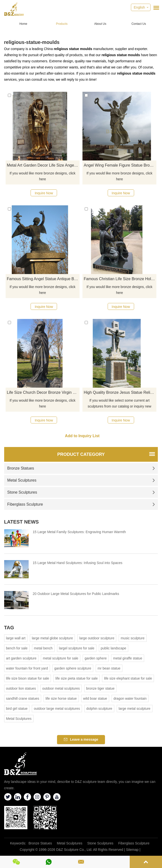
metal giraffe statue (128, 658)
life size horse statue (61, 698)
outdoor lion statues (21, 688)
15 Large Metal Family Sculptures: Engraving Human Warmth (79, 532)
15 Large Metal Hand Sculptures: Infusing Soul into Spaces (78, 563)
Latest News (22, 522)
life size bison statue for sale (28, 678)
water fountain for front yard (27, 668)
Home (23, 24)
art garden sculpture (21, 658)
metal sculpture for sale (61, 658)
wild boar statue (95, 698)
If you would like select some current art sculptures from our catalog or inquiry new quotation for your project (119, 404)
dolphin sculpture (99, 709)
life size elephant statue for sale (128, 678)
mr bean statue (109, 668)
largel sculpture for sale (77, 648)
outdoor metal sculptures (61, 688)
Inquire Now (44, 193)
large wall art (16, 638)
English (139, 7)
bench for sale (17, 648)
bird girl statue (17, 709)
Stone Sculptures (81, 492)
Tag (9, 628)
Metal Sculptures (81, 480)
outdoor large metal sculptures (57, 709)
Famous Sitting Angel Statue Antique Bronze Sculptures (43, 279)
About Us (100, 24)
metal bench (43, 648)
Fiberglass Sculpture (81, 504)
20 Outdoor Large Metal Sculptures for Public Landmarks (76, 594)
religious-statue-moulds (32, 42)
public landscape (114, 648)
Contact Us (139, 24)
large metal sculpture (135, 709)
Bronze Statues (81, 468)
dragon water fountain (130, 698)
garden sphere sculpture (73, 668)
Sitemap (132, 850)
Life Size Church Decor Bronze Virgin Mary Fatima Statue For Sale (43, 392)
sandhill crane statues (23, 698)
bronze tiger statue (100, 688)
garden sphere (96, 658)
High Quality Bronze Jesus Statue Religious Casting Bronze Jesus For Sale (120, 392)
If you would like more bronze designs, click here (42, 176)
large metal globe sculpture (52, 638)
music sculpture (133, 638)
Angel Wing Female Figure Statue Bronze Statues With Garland (120, 165)
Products (62, 24)
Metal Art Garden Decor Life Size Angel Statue (43, 165)
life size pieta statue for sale (76, 678)
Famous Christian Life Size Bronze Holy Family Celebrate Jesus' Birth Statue (120, 279)
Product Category (81, 454)
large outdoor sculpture (97, 638)
